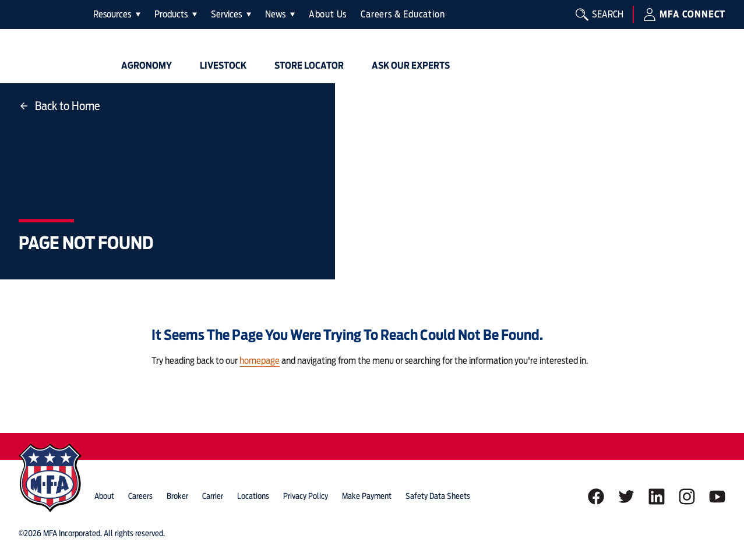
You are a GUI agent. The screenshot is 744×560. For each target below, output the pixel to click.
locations (253, 496)
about (104, 496)
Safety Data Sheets (438, 496)
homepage (260, 361)
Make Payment (367, 496)
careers (140, 496)
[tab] (117, 15)
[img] (51, 42)
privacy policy (306, 496)
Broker (177, 496)
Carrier (213, 496)
